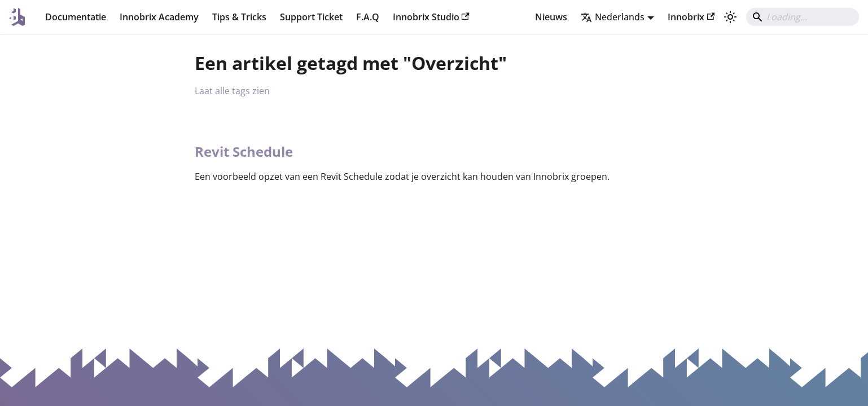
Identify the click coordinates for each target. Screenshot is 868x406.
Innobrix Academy (159, 17)
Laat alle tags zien (232, 91)
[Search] (803, 17)
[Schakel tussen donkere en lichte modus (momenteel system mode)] (730, 17)
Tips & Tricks (239, 17)
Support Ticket (311, 17)
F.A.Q (368, 17)
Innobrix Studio (431, 17)
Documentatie (76, 17)
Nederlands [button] (613, 17)
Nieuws (551, 17)
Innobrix (691, 17)
